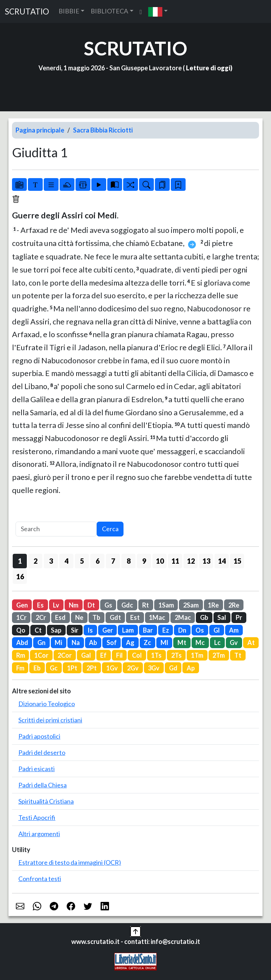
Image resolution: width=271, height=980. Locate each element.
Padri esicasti (37, 769)
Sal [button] (222, 617)
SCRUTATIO (27, 11)
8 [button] (129, 561)
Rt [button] (146, 605)
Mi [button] (58, 642)
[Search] (56, 529)
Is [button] (90, 630)
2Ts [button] (176, 655)
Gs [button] (108, 605)
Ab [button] (93, 642)
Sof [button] (112, 642)
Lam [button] (128, 630)
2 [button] (35, 561)
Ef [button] (103, 655)
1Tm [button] (197, 655)
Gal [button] (86, 655)
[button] (158, 11)
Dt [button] (91, 605)
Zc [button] (147, 642)
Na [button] (76, 642)
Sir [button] (75, 630)
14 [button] (222, 561)
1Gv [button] (112, 668)
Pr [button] (239, 617)
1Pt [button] (72, 668)
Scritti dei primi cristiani (50, 720)
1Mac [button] (157, 617)
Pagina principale (40, 130)
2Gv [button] (133, 668)
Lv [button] (56, 605)
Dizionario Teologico (47, 704)
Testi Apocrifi (37, 817)
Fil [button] (119, 655)
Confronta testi (40, 879)
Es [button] (40, 605)
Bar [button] (148, 630)
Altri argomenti (39, 834)
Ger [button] (108, 630)
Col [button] (137, 655)
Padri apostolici (39, 736)
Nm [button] (74, 605)
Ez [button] (166, 630)
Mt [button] (182, 642)
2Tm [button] (219, 655)
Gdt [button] (115, 617)
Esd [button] (60, 617)
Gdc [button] (127, 605)
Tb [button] (96, 617)
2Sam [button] (191, 605)
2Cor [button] (65, 655)
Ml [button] (164, 642)
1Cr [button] (21, 617)
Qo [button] (21, 630)
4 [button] (67, 561)
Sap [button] (56, 630)
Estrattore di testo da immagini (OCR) (70, 862)
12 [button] (191, 561)
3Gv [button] (154, 668)
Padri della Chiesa (43, 785)
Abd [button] (22, 642)
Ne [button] (79, 617)
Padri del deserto (42, 752)
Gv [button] (234, 642)
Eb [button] (37, 668)
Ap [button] (191, 668)
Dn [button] (182, 630)
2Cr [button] (41, 617)
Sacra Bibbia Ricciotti (103, 130)
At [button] (251, 642)
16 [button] (20, 576)
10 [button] (160, 561)
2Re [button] (234, 605)
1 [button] (20, 561)
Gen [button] (22, 605)
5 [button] (82, 561)
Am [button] (234, 630)
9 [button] (144, 561)
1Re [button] (213, 605)
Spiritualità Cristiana (46, 801)
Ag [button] (130, 642)
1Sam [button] (166, 605)
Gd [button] (173, 668)
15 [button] (237, 561)
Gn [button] (41, 642)
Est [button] (135, 617)
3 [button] (51, 561)
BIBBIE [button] (69, 11)
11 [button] (175, 561)
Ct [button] (38, 630)
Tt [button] (238, 655)
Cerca (110, 529)
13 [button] (206, 561)
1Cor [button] (41, 655)
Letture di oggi (208, 68)
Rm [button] (21, 655)
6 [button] (98, 561)
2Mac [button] (183, 617)
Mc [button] (200, 642)
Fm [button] (20, 668)
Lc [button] (217, 642)
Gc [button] (54, 668)
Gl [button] (217, 630)
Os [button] (200, 630)
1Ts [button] (156, 655)
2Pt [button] (92, 668)
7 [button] (113, 561)
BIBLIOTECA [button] (109, 11)
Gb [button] (204, 617)
